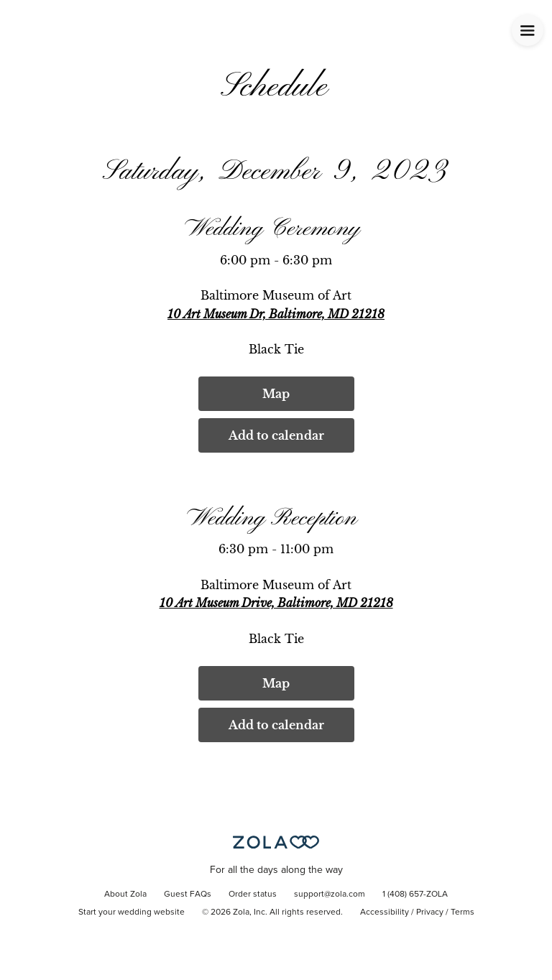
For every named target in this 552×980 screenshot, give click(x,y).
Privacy (430, 912)
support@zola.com (330, 895)
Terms (463, 912)
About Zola (125, 895)
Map (276, 394)
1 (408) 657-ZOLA (415, 895)
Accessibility (385, 912)
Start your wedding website (132, 912)
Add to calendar (276, 435)
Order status (253, 895)
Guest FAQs (188, 895)
